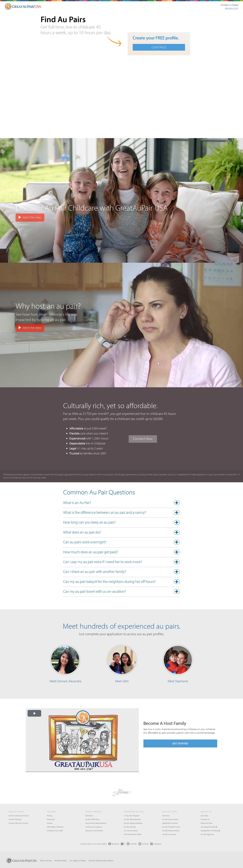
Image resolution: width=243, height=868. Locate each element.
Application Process (170, 823)
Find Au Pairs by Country (19, 823)
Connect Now (143, 439)
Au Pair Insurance (169, 834)
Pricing (50, 816)
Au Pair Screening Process (19, 816)
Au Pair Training (15, 819)
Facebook (114, 844)
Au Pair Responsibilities (133, 823)
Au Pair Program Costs (171, 827)
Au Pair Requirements (132, 819)
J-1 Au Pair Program (132, 816)
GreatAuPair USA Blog (210, 831)
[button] (121, 503)
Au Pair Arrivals (130, 827)
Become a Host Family (94, 831)
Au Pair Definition (92, 819)
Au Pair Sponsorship (170, 819)
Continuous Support (94, 827)
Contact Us (205, 819)
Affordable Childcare (55, 827)
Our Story (204, 816)
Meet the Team (207, 823)
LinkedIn (132, 844)
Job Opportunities (209, 827)
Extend (50, 823)
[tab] (121, 503)
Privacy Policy (61, 861)
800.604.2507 (232, 8)
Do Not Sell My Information (101, 861)
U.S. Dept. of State (78, 861)
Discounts (51, 819)
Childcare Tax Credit (55, 831)
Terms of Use (46, 861)
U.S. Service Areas (131, 831)
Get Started (180, 743)
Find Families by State (133, 834)
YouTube (144, 844)
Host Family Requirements (96, 823)
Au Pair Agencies (207, 834)
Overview (89, 816)
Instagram (156, 844)
